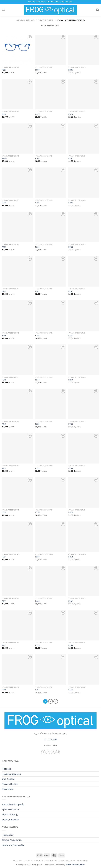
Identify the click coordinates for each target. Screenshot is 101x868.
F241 (4, 424)
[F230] (84, 448)
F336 (37, 70)
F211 (4, 601)
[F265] (84, 227)
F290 (4, 203)
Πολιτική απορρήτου (11, 774)
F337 (4, 70)
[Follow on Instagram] (48, 752)
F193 (37, 690)
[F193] (50, 670)
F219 (37, 513)
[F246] (17, 360)
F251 (71, 291)
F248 (37, 335)
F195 (71, 645)
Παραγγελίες (8, 835)
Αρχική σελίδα (25, 20)
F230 (71, 468)
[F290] (17, 183)
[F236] (84, 404)
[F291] (84, 138)
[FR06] (17, 138)
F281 (4, 247)
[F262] (50, 271)
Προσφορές (46, 20)
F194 (4, 690)
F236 (71, 424)
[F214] (17, 537)
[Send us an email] (58, 752)
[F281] (17, 227)
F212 (71, 557)
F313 (71, 114)
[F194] (17, 670)
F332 (37, 114)
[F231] (50, 448)
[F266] (50, 227)
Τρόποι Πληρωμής (11, 810)
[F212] (84, 537)
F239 (37, 424)
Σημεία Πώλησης (10, 815)
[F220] (17, 492)
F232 (4, 468)
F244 (37, 380)
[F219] (50, 492)
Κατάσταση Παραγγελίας (13, 845)
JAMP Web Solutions (75, 864)
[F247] (84, 315)
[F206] (50, 581)
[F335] (84, 50)
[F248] (50, 315)
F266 (37, 247)
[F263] (17, 271)
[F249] (17, 315)
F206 (37, 601)
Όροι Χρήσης (8, 779)
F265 (71, 247)
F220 (4, 513)
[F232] (17, 448)
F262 (37, 291)
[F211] (17, 581)
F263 (4, 291)
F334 (4, 114)
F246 (4, 380)
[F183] (84, 670)
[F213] (50, 537)
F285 (71, 203)
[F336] (50, 50)
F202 (71, 601)
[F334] (17, 94)
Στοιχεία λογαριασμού (12, 840)
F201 (4, 645)
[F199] (50, 625)
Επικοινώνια (8, 789)
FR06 (4, 158)
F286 (37, 203)
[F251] (84, 271)
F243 (71, 380)
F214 (4, 557)
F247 (71, 335)
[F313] (84, 94)
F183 (71, 690)
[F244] (50, 360)
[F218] (84, 492)
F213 (37, 557)
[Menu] (4, 10)
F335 (71, 70)
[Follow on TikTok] (53, 752)
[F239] (50, 404)
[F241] (17, 404)
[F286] (50, 183)
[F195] (84, 625)
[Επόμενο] (56, 701)
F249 (4, 335)
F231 (37, 468)
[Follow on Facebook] (43, 752)
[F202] (84, 581)
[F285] (84, 183)
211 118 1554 (50, 739)
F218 (71, 513)
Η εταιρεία (7, 769)
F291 (71, 158)
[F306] (50, 138)
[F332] (50, 94)
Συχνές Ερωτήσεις (11, 820)
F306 (37, 158)
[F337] (17, 50)
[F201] (17, 625)
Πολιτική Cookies (10, 784)
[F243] (84, 360)
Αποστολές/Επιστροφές (13, 804)
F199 (37, 645)
